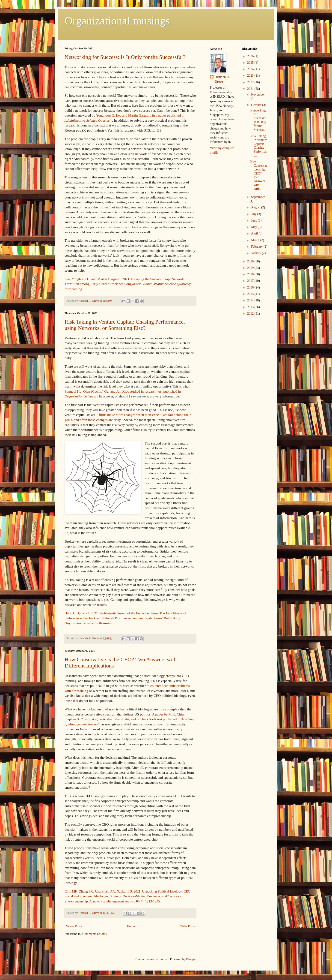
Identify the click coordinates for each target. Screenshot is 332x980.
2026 (251, 56)
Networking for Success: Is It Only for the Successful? (125, 57)
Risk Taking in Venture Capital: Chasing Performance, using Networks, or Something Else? (125, 325)
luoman (163, 959)
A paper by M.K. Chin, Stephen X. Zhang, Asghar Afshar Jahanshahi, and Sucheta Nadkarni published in (129, 719)
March (256, 240)
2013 (251, 307)
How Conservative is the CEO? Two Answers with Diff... (258, 175)
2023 (251, 76)
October (257, 105)
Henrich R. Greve (222, 79)
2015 (251, 294)
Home (131, 926)
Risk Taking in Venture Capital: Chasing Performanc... (259, 146)
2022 (251, 82)
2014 (251, 300)
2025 (251, 63)
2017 (251, 281)
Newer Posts (74, 926)
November (258, 95)
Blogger (191, 959)
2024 (251, 69)
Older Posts (187, 926)
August (256, 207)
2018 (251, 274)
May (254, 227)
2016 (251, 287)
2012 (251, 314)
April (255, 233)
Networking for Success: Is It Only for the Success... (258, 120)
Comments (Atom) (94, 934)
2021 (251, 89)
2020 (251, 261)
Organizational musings (117, 21)
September (258, 197)
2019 (251, 268)
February (257, 247)
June (254, 221)
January (256, 253)
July (254, 214)
